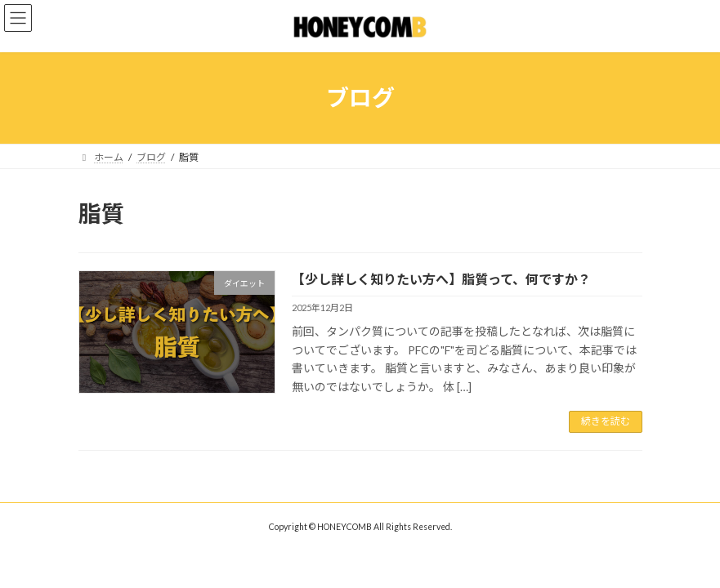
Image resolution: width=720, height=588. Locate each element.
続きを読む (606, 421)
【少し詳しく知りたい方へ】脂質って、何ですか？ (441, 279)
